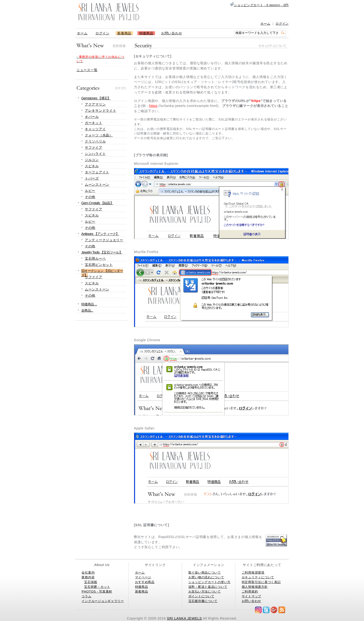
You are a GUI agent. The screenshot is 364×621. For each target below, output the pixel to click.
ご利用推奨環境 (253, 573)
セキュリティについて (258, 577)
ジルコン (92, 160)
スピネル (92, 166)
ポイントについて (201, 596)
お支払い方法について (205, 591)
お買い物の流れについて (206, 577)
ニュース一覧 (87, 70)
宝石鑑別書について (203, 601)
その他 (90, 197)
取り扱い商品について (205, 573)
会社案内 (88, 573)
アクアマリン (95, 104)
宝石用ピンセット (99, 265)
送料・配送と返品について (208, 587)
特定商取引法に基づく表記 (261, 582)
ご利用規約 (250, 591)
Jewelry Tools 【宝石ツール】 (102, 252)
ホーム (265, 24)
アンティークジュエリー (104, 240)
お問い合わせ (172, 33)
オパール (92, 117)
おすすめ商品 (145, 582)
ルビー (90, 191)
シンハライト (95, 154)
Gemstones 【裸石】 (96, 98)
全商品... (87, 310)
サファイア (94, 147)
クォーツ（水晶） (99, 135)
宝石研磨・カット (97, 587)
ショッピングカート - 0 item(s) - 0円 (261, 5)
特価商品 (146, 33)
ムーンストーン (97, 184)
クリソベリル (95, 141)
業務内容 (88, 577)
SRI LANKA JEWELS (184, 618)
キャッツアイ (95, 129)
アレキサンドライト (100, 110)
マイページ (143, 577)
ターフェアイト (97, 172)
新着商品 (124, 33)
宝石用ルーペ (95, 258)
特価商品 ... (89, 304)
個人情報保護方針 (255, 587)
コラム (86, 596)
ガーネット (94, 123)
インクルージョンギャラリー (103, 601)
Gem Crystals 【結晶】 (97, 203)
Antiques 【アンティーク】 (100, 234)
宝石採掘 (91, 582)
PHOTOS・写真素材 (97, 591)
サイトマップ (251, 596)
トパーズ (92, 178)
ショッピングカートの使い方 (209, 582)
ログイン (282, 24)
